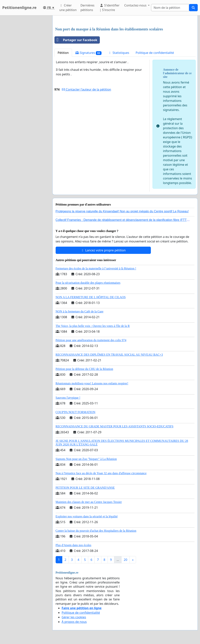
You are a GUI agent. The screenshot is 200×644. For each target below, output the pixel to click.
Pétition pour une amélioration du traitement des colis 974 (91, 340)
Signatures (88, 53)
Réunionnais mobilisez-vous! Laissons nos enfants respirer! (92, 383)
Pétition (63, 53)
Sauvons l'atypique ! (68, 398)
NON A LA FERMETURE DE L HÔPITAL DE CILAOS (91, 297)
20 (126, 560)
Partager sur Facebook (76, 40)
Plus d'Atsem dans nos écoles (74, 545)
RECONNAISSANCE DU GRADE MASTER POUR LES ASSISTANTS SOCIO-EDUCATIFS (115, 426)
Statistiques (119, 53)
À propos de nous (74, 622)
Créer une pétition (68, 8)
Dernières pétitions (87, 8)
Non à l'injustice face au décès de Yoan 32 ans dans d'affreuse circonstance (101, 473)
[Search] (170, 8)
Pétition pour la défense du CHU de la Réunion (84, 369)
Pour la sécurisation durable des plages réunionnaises (88, 283)
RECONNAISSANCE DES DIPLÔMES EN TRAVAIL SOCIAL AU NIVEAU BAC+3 (109, 355)
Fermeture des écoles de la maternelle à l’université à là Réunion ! (96, 268)
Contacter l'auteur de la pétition (86, 89)
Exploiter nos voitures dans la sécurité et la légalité (87, 516)
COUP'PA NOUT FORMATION (76, 412)
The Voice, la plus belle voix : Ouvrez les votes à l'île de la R (93, 326)
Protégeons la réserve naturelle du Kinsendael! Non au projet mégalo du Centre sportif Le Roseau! (122, 211)
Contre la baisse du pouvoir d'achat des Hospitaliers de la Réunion (96, 531)
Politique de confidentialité (155, 53)
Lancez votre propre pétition (103, 250)
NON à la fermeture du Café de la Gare (80, 311)
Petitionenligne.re (19, 8)
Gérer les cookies (74, 617)
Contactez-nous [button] (136, 5)
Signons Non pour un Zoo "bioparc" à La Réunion (86, 459)
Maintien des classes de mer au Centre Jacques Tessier (89, 502)
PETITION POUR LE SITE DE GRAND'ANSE (85, 488)
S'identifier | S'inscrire (110, 8)
